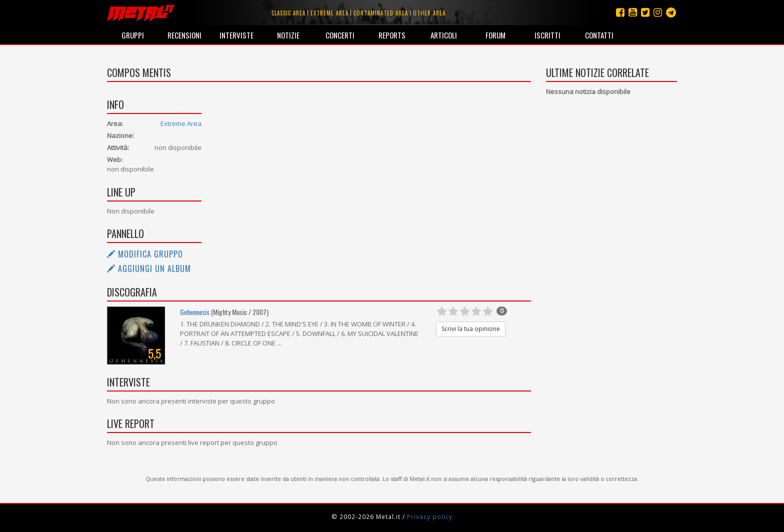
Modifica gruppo (145, 254)
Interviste (236, 35)
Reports (392, 35)
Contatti (599, 35)
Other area (429, 13)
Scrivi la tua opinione (471, 329)
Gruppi (133, 35)
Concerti (340, 35)
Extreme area (329, 13)
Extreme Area (181, 123)
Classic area (288, 13)
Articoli (444, 35)
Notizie (288, 35)
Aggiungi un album (149, 268)
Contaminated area (381, 13)
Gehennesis (195, 312)
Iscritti (547, 35)
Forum (495, 35)
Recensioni (184, 35)
